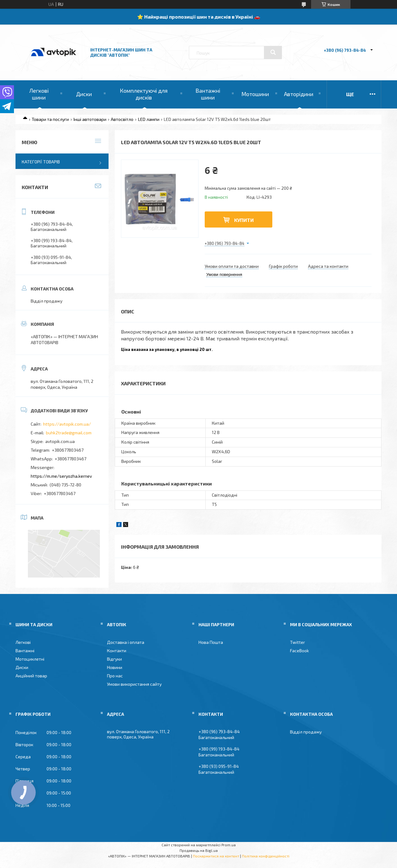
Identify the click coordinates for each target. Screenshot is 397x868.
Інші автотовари (90, 119)
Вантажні (25, 651)
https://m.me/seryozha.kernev (61, 476)
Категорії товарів (41, 162)
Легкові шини (39, 94)
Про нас (115, 676)
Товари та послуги (50, 119)
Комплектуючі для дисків (144, 94)
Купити (244, 220)
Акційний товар (31, 676)
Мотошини (255, 94)
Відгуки (114, 659)
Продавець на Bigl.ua (199, 850)
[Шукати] (273, 52)
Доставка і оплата (126, 642)
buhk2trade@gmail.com (69, 433)
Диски (84, 94)
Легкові (23, 642)
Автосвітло (122, 119)
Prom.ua (229, 845)
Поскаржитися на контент (216, 856)
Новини (115, 667)
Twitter (297, 642)
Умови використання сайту (134, 684)
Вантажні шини (208, 94)
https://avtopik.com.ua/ (67, 424)
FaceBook (299, 651)
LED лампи (149, 119)
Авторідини (299, 94)
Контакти (117, 651)
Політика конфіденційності (266, 856)
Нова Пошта (211, 642)
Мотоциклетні (30, 659)
